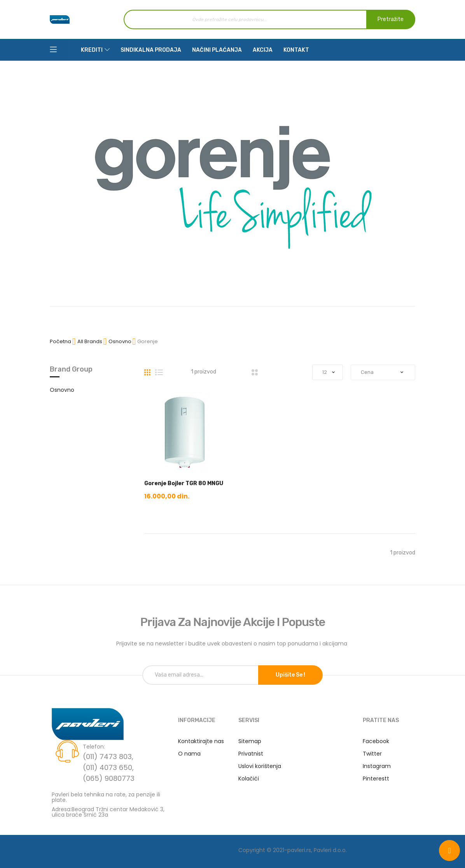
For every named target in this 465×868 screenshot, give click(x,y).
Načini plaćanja (217, 50)
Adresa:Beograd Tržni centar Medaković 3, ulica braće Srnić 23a (108, 811)
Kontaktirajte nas (201, 741)
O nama (189, 754)
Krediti (92, 50)
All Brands (90, 341)
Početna (61, 341)
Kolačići (249, 779)
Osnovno (121, 341)
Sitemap (250, 741)
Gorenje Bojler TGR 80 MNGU (184, 483)
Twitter (372, 754)
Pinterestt (376, 779)
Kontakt (296, 50)
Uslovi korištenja (260, 766)
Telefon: (94, 747)
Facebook (376, 741)
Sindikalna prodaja (151, 50)
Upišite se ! (290, 675)
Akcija (263, 50)
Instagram (377, 766)
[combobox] (269, 19)
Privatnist (251, 754)
